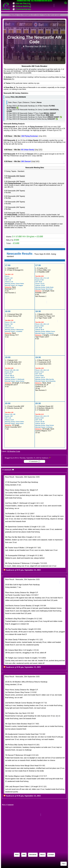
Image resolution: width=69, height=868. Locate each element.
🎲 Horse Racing (21, 3)
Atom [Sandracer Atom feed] (17, 855)
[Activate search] (66, 3)
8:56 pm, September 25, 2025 (29, 667)
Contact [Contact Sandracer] (51, 855)
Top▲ (64, 864)
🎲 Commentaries (22, 9)
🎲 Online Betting (21, 6)
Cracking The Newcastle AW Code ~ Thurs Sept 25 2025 (34, 15)
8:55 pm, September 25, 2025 (29, 570)
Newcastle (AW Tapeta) (16, 176)
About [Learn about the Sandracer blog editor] (42, 855)
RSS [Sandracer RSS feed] (24, 855)
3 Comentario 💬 (34, 461)
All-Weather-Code (14, 451)
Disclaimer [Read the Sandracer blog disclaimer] (33, 855)
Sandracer (10, 570)
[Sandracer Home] (6, 6)
